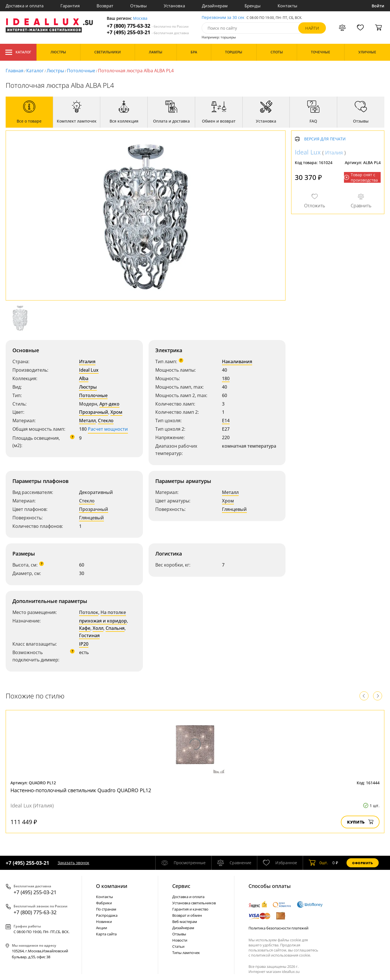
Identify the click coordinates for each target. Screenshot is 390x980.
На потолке (113, 612)
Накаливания (237, 361)
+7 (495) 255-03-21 (148, 32)
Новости (180, 940)
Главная (15, 71)
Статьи (178, 946)
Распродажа (107, 915)
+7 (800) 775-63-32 (148, 26)
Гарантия (70, 6)
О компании (112, 886)
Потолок (89, 612)
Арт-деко (109, 404)
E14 (226, 421)
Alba (84, 378)
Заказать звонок (73, 863)
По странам (106, 909)
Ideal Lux (89, 370)
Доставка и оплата (25, 6)
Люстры (55, 71)
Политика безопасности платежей (278, 928)
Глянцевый (91, 518)
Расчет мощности (108, 429)
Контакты (287, 6)
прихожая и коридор (103, 621)
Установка (174, 6)
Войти (378, 6)
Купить (360, 822)
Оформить (363, 863)
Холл (98, 628)
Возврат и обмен (187, 915)
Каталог (18, 52)
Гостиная (89, 635)
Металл (87, 421)
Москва (140, 18)
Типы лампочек (186, 953)
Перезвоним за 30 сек (223, 18)
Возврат (105, 6)
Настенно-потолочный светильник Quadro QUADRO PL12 (81, 790)
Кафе (85, 628)
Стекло (106, 421)
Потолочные (81, 71)
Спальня (115, 628)
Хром (116, 412)
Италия (87, 361)
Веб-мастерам (185, 922)
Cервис (181, 886)
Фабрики (104, 903)
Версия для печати (325, 139)
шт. (318, 863)
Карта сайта (106, 934)
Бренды (253, 6)
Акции (102, 928)
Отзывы (139, 6)
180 (226, 378)
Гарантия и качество (190, 909)
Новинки (104, 922)
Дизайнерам (215, 6)
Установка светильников (194, 903)
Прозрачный (94, 412)
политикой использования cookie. (281, 955)
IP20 (84, 644)
